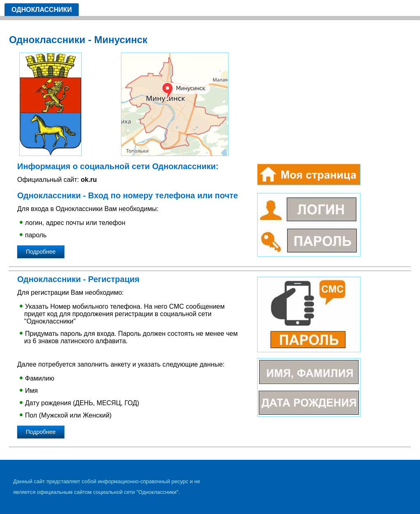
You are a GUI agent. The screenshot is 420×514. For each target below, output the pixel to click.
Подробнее (41, 252)
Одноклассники (42, 10)
